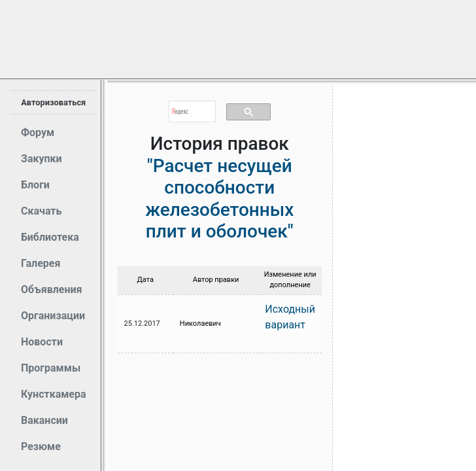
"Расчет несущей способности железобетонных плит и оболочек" (219, 199)
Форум (38, 132)
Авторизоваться (53, 102)
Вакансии (44, 420)
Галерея (41, 263)
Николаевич (200, 323)
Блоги (35, 185)
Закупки (42, 159)
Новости (42, 342)
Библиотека (50, 237)
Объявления (51, 289)
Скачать (41, 211)
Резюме (41, 446)
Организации (53, 316)
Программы (51, 368)
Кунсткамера (54, 394)
